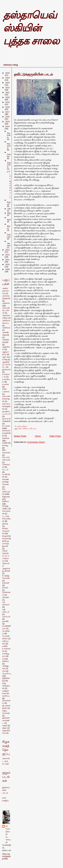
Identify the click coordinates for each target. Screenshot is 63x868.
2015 (7, 121)
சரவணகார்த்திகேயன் (5, 482)
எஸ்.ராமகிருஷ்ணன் (6, 406)
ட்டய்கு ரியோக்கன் (6, 519)
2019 (7, 102)
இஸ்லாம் (6, 369)
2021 (7, 92)
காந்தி (5, 443)
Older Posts (55, 436)
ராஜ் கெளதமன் (6, 686)
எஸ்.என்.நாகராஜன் (6, 399)
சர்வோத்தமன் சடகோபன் (8, 834)
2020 (7, 97)
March (8, 227)
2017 (7, 112)
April (9, 220)
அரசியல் (6, 328)
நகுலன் (6, 583)
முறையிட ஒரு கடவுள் (6, 761)
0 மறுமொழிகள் (21, 426)
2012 (7, 255)
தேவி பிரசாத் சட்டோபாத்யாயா (6, 556)
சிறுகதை (6, 497)
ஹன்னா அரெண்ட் (6, 720)
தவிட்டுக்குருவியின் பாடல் (34, 74)
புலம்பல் (6, 616)
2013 (7, 250)
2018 (7, 107)
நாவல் (5, 587)
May (9, 213)
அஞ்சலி (6, 303)
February (9, 236)
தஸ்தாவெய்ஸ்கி (6, 531)
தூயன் (5, 546)
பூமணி (5, 621)
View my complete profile (6, 856)
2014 (7, 126)
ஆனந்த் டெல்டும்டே (6, 364)
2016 (7, 117)
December (9, 135)
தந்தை (5, 524)
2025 (7, 73)
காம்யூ (5, 445)
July (9, 209)
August (9, 203)
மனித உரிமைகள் (6, 649)
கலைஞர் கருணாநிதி (6, 433)
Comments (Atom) (36, 442)
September (9, 165)
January (9, 244)
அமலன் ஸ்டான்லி (6, 310)
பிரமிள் (6, 597)
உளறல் (6, 384)
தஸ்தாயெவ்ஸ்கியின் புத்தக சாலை (31, 28)
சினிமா (5, 501)
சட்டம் (5, 469)
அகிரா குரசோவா (5, 291)
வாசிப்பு (6, 696)
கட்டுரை (6, 426)
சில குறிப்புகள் (6, 491)
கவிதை (25, 428)
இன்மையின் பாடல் (6, 790)
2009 (7, 269)
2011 (7, 259)
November (9, 146)
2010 (7, 264)
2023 (7, 83)
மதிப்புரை (33, 428)
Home (38, 436)
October (9, 155)
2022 (7, 88)
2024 (7, 78)
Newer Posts (20, 436)
